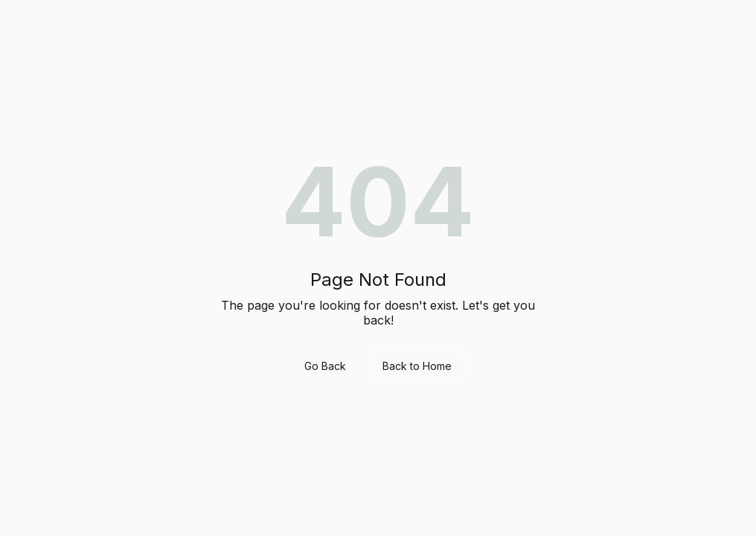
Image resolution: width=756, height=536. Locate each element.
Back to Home (417, 366)
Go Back (325, 366)
